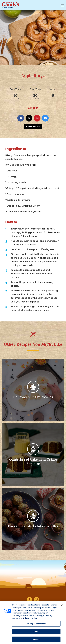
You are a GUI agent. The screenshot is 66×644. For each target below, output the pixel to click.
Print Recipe (33, 126)
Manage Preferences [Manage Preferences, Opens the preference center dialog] (36, 625)
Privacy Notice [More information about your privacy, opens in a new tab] (30, 619)
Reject (36, 633)
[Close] (62, 606)
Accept (36, 640)
